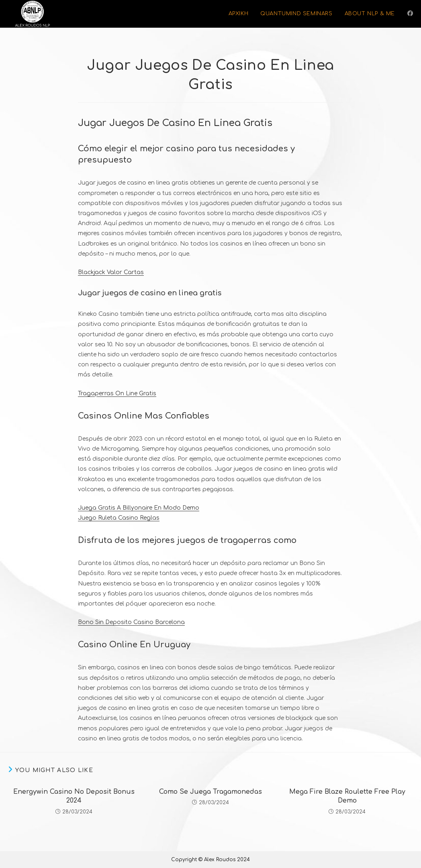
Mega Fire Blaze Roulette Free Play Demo (347, 796)
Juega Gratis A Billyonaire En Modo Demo (139, 508)
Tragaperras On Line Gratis (117, 393)
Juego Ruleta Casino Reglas (119, 518)
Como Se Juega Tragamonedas (210, 792)
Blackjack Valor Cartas (111, 272)
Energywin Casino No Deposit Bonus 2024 (74, 796)
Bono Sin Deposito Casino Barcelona (131, 622)
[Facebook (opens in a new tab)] (410, 13)
